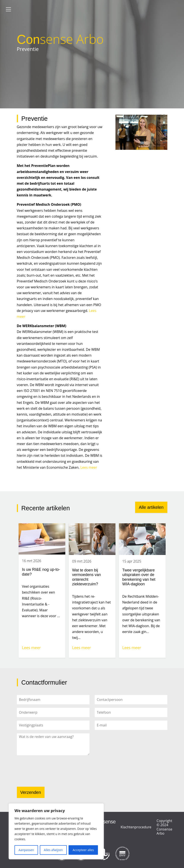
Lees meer (89, 467)
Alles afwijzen (53, 850)
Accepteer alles (83, 850)
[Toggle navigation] (8, 9)
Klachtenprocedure (136, 827)
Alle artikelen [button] (151, 507)
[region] (56, 831)
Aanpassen (26, 850)
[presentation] (50, 772)
